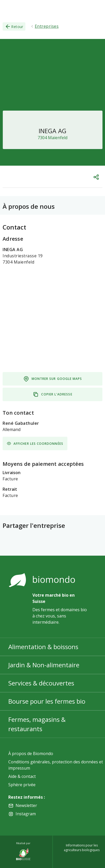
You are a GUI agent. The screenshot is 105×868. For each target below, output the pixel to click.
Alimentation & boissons (43, 647)
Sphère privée (22, 785)
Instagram (26, 814)
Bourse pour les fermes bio (47, 701)
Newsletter (26, 805)
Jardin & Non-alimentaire (44, 665)
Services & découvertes (41, 683)
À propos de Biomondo (31, 753)
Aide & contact (22, 776)
